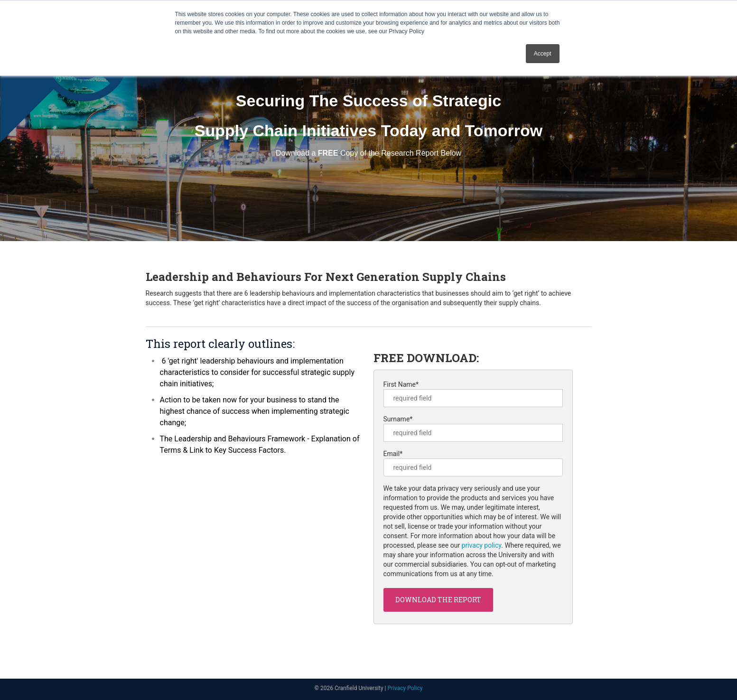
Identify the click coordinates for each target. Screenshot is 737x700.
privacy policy (482, 545)
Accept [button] (543, 54)
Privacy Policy (405, 688)
